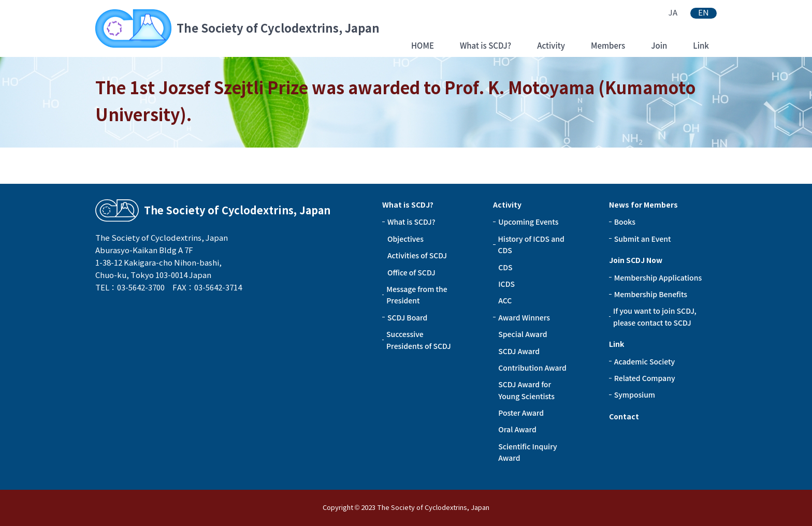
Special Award (523, 334)
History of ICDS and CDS (531, 244)
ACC (505, 300)
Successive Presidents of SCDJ (419, 340)
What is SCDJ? (485, 45)
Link (701, 45)
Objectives (405, 239)
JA (673, 13)
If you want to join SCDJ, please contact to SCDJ (655, 316)
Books (625, 222)
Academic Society (644, 361)
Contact (624, 417)
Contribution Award (532, 368)
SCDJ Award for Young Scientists (526, 390)
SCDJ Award (519, 351)
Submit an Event (643, 239)
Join (659, 45)
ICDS (506, 284)
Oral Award (517, 429)
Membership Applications (658, 277)
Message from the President (417, 295)
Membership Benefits (651, 294)
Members (608, 45)
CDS (505, 267)
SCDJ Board (407, 317)
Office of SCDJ (411, 272)
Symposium (635, 394)
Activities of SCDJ (417, 255)
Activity (551, 45)
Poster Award (521, 413)
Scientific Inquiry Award (527, 452)
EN (704, 13)
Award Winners (524, 317)
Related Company (645, 378)
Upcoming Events (528, 222)
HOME (423, 45)
